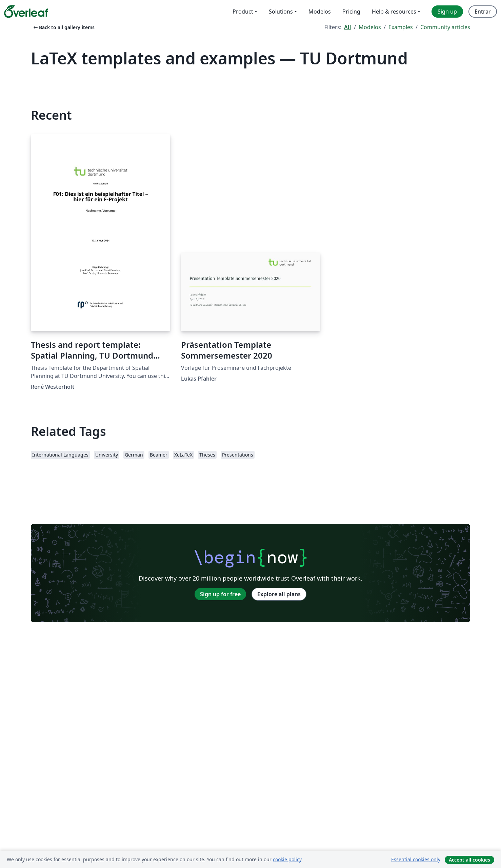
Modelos (370, 27)
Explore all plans (279, 594)
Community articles (445, 27)
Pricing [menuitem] (351, 12)
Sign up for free (220, 594)
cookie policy (287, 859)
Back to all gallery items (63, 27)
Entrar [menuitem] (483, 12)
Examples (401, 27)
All (348, 27)
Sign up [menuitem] (447, 12)
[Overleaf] (26, 12)
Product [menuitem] (243, 12)
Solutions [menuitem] (281, 12)
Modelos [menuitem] (320, 12)
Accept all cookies (469, 860)
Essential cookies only (416, 859)
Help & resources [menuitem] (394, 12)
